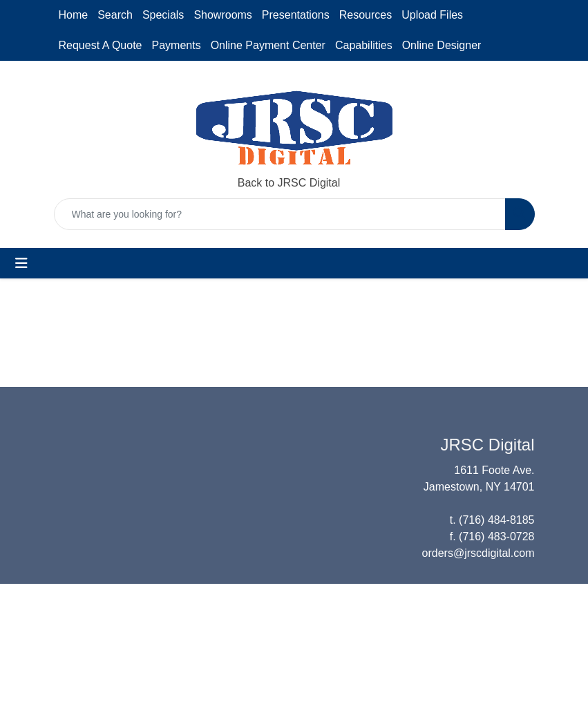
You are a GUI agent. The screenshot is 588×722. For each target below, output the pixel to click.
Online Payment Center (268, 45)
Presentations (296, 15)
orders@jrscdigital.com (478, 553)
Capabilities (364, 45)
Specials (163, 15)
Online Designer (442, 45)
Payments (176, 45)
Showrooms (222, 15)
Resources (366, 15)
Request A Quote (101, 45)
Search (115, 15)
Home (74, 15)
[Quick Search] (280, 214)
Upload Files (432, 15)
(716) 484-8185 (496, 520)
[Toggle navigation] (21, 263)
